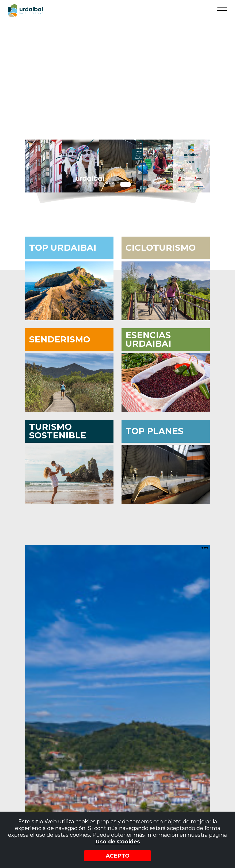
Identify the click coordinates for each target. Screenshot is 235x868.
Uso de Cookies (118, 842)
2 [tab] (112, 184)
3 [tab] (126, 184)
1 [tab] (101, 184)
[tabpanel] (117, 166)
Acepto (118, 856)
